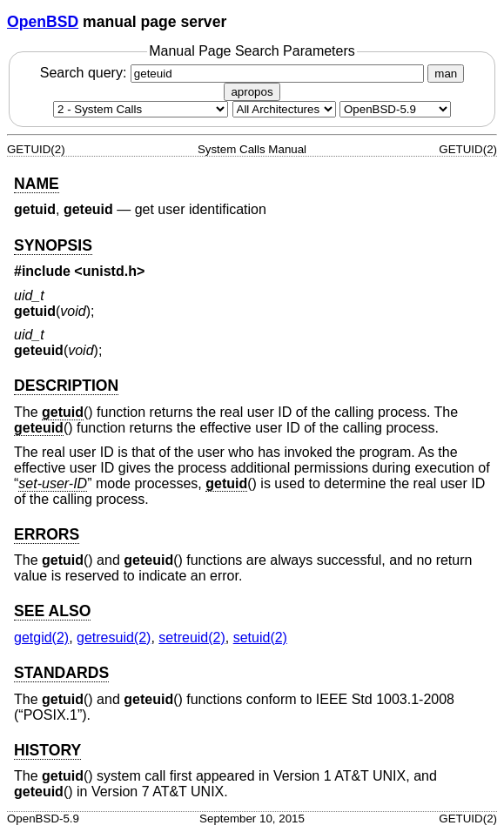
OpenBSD (43, 22)
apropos (252, 92)
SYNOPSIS (53, 245)
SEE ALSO (52, 611)
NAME (37, 184)
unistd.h (110, 271)
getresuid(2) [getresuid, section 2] (114, 637)
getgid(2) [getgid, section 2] (41, 637)
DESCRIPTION (66, 386)
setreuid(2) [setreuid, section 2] (192, 637)
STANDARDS (61, 673)
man (446, 74)
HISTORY (47, 750)
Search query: (234, 73)
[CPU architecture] (284, 109)
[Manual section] (141, 109)
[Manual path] (395, 109)
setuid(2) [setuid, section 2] (260, 637)
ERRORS (47, 534)
